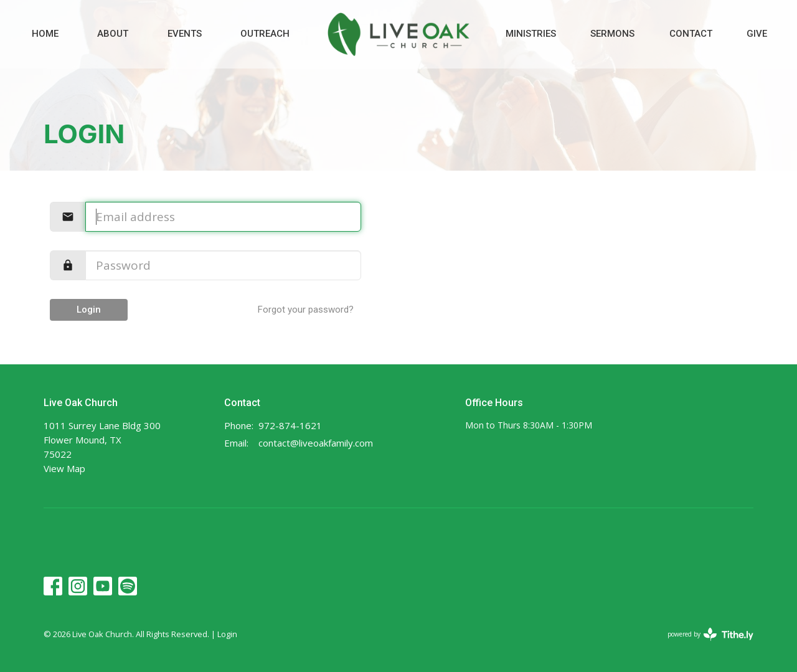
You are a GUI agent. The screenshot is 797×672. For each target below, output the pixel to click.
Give (757, 34)
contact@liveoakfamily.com (316, 443)
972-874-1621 (290, 425)
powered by (710, 634)
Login (89, 310)
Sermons (612, 34)
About (113, 34)
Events (185, 34)
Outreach (265, 34)
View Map (64, 468)
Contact (691, 34)
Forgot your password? (306, 310)
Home (45, 34)
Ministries (531, 34)
